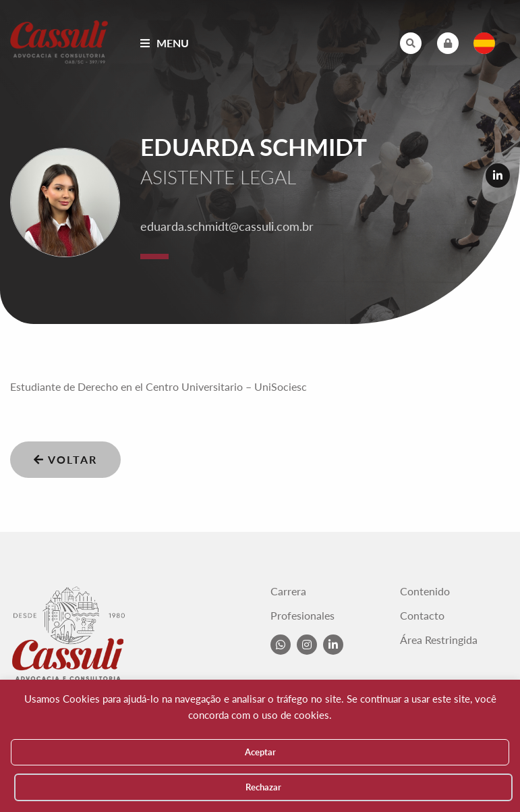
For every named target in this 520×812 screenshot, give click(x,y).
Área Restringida (439, 640)
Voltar (65, 459)
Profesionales (302, 616)
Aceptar (260, 752)
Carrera (288, 591)
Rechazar (263, 787)
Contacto (422, 616)
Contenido (425, 591)
